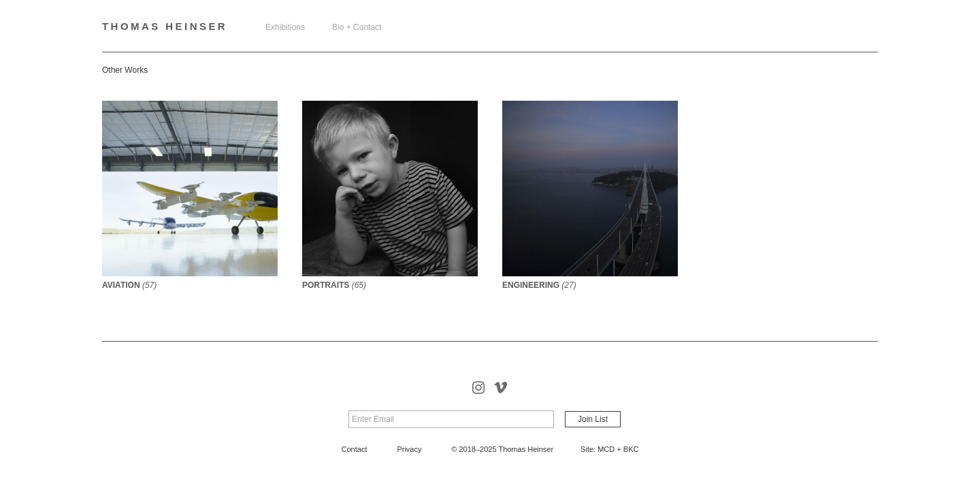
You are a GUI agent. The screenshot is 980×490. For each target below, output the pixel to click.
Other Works (125, 70)
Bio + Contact (357, 27)
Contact (355, 449)
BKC (631, 449)
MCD (606, 449)
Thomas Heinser (165, 26)
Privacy (409, 449)
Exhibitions (285, 27)
